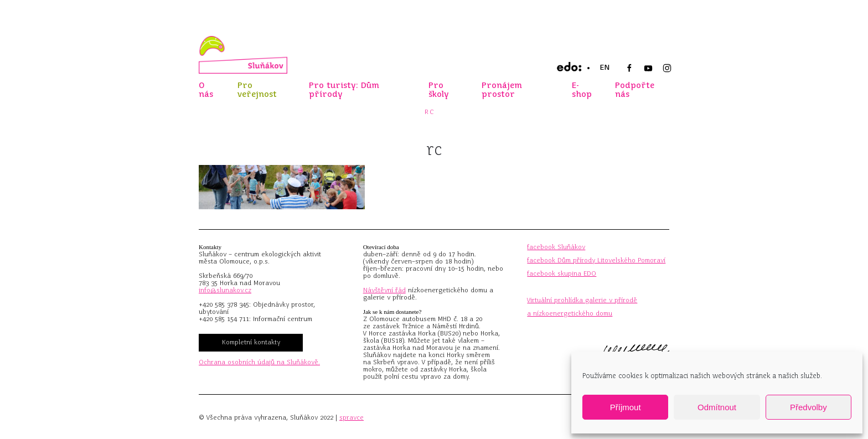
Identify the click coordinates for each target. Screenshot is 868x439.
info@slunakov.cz (225, 290)
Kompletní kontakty (251, 342)
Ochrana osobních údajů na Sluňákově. (259, 362)
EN (604, 67)
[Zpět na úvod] (243, 55)
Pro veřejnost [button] (257, 90)
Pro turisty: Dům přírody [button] (344, 90)
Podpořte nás (635, 90)
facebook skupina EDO (562, 273)
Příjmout (626, 407)
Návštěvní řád (384, 290)
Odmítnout (717, 407)
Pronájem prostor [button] (502, 90)
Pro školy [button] (439, 90)
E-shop (582, 90)
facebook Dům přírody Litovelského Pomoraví (596, 260)
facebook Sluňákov (556, 247)
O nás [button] (206, 90)
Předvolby (808, 407)
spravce (352, 417)
